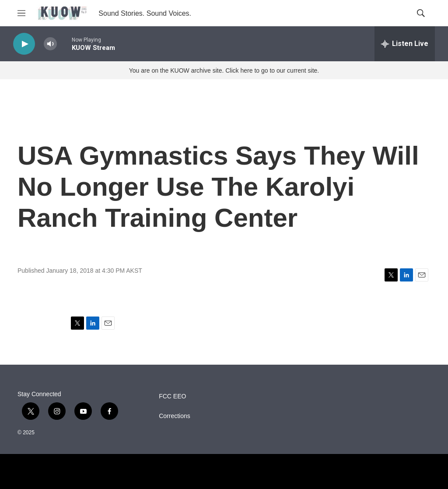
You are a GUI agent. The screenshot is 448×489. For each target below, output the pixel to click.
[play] (24, 44)
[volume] (50, 44)
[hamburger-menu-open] (21, 13)
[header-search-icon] (421, 13)
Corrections (175, 416)
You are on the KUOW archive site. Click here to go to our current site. (224, 70)
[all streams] (405, 44)
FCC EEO (172, 396)
